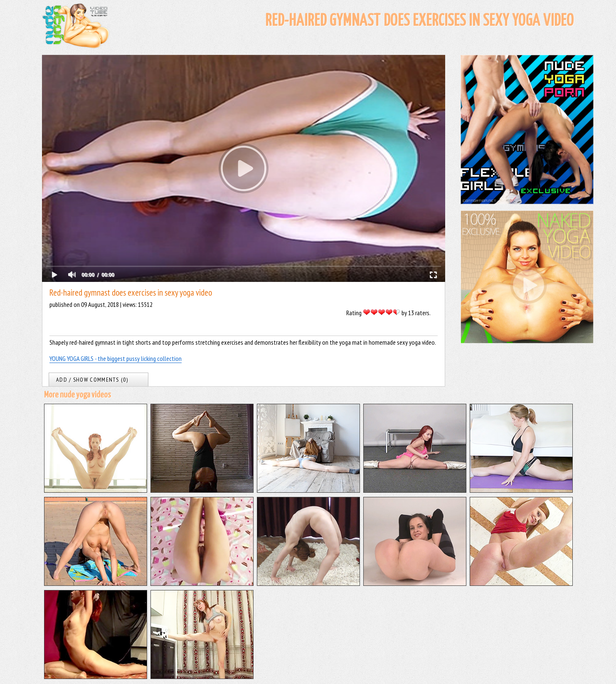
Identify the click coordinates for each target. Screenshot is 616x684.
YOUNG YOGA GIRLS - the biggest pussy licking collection (116, 358)
